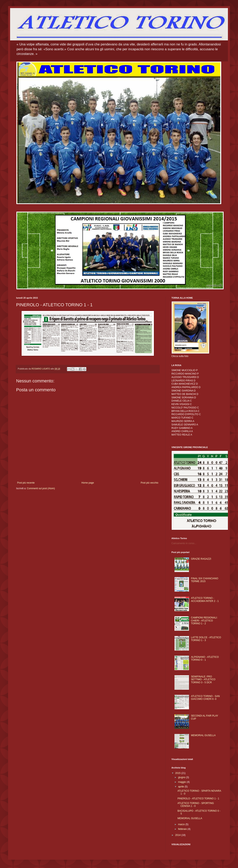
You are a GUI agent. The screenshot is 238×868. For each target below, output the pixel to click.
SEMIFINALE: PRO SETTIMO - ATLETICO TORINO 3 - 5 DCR (203, 680)
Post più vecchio (150, 483)
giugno (182, 777)
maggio (182, 782)
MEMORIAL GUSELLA (203, 735)
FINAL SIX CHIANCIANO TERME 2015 (205, 580)
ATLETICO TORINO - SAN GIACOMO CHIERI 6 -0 (205, 698)
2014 (178, 835)
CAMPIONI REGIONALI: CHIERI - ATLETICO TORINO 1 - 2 (204, 621)
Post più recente (26, 483)
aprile (181, 787)
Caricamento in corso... (184, 543)
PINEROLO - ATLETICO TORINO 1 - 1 (198, 799)
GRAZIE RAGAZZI (201, 559)
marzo (182, 824)
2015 (178, 773)
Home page (88, 483)
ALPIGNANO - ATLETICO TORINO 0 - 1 (205, 658)
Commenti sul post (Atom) (41, 488)
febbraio (183, 829)
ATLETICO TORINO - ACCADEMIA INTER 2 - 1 (205, 599)
